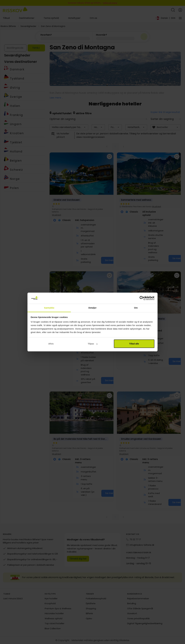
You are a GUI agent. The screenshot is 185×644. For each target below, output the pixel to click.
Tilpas (93, 344)
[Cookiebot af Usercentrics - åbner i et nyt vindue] (142, 298)
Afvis (51, 344)
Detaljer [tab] (92, 308)
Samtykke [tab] (49, 308)
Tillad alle (134, 344)
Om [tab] (136, 308)
